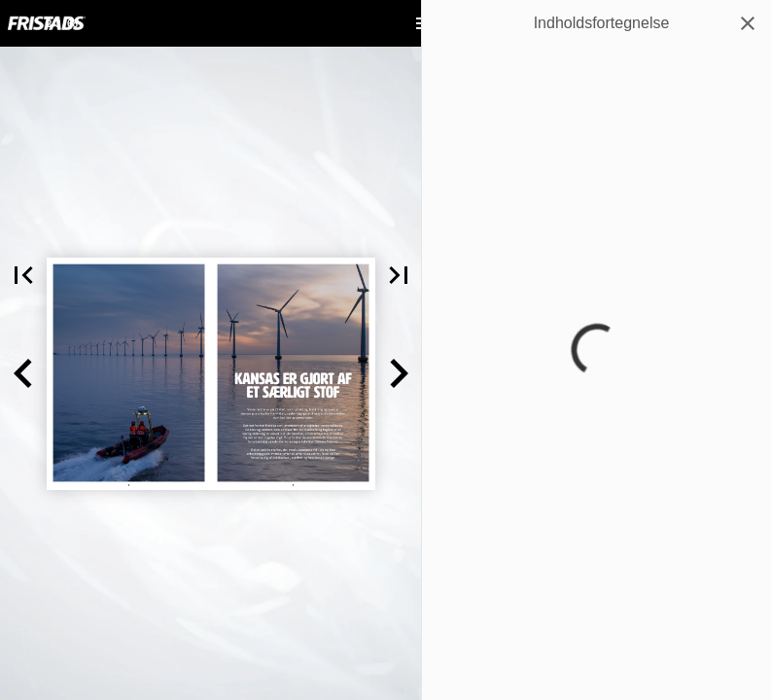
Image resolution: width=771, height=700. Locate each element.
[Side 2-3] (62, 23)
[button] (23, 374)
